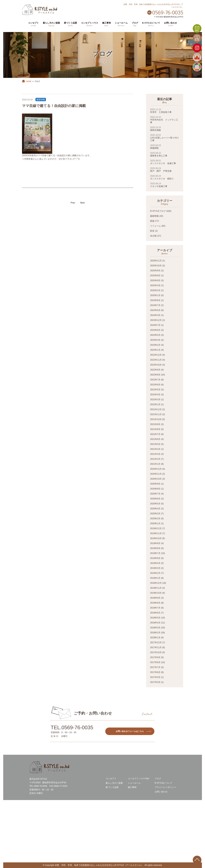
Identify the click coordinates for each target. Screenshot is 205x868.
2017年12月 (156, 642)
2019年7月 (155, 553)
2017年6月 (155, 672)
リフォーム (155, 226)
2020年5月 (155, 504)
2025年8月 (155, 276)
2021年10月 (156, 419)
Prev (73, 203)
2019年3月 (155, 568)
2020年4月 (155, 509)
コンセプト (111, 779)
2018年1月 (155, 638)
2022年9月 (155, 370)
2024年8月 (155, 300)
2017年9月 (155, 657)
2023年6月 (155, 330)
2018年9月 (155, 598)
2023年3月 (155, 340)
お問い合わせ (161, 792)
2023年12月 (156, 320)
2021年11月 (156, 414)
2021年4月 (155, 449)
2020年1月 (155, 523)
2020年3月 (155, 514)
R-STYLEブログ (158, 211)
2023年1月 (155, 350)
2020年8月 (155, 489)
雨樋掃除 (165, 147)
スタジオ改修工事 (165, 185)
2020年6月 (155, 499)
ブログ (158, 779)
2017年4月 (155, 677)
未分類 (153, 236)
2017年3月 (155, 682)
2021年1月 (155, 464)
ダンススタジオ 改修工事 (165, 162)
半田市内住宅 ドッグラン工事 (165, 120)
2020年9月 (155, 484)
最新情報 (41, 100)
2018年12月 (156, 583)
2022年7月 (155, 380)
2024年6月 (155, 310)
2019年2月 (155, 573)
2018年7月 (155, 608)
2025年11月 (156, 261)
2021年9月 (155, 424)
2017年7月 (155, 667)
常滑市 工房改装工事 (165, 111)
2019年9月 (155, 543)
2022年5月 (155, 390)
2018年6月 (155, 613)
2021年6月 (155, 439)
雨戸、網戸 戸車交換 (165, 170)
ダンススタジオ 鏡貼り (165, 177)
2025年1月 (155, 295)
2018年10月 (156, 593)
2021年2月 (155, 459)
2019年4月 (155, 563)
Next (82, 203)
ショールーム (134, 783)
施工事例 (132, 787)
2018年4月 (155, 623)
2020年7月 (155, 494)
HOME (27, 81)
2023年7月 (155, 325)
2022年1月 (155, 404)
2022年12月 (156, 355)
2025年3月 (155, 285)
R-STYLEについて (164, 783)
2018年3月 (155, 628)
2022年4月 (155, 395)
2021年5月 (155, 444)
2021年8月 (155, 429)
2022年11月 (156, 360)
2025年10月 (156, 266)
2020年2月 (155, 519)
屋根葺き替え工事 (165, 154)
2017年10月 (156, 652)
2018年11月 (156, 588)
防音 (152, 231)
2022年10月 (156, 365)
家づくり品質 (112, 787)
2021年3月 (155, 454)
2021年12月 (156, 409)
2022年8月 (155, 375)
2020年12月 (156, 469)
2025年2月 (155, 290)
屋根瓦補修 (165, 129)
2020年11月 (156, 474)
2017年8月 (155, 662)
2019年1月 (155, 578)
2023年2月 (155, 345)
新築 (152, 221)
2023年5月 (155, 335)
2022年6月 (155, 385)
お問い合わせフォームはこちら (130, 731)
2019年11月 (156, 533)
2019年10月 (156, 538)
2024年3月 (155, 315)
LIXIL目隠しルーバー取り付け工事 (165, 138)
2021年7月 (155, 434)
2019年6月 (155, 558)
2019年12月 (156, 528)
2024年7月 (155, 305)
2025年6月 (155, 280)
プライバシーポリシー (165, 787)
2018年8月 (155, 603)
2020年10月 (156, 479)
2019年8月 (155, 548)
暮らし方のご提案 (114, 783)
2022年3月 (155, 399)
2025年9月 (155, 271)
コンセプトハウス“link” (139, 779)
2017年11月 (156, 647)
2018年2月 (155, 633)
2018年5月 (155, 618)
